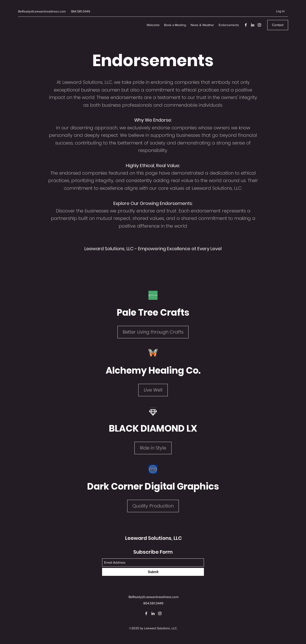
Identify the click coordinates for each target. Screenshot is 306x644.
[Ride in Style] (153, 448)
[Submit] (153, 572)
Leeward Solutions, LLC (154, 538)
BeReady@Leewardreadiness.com (42, 11)
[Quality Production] (153, 506)
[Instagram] (259, 25)
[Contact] (278, 25)
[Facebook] (246, 25)
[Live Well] (153, 390)
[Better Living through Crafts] (153, 332)
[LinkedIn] (253, 25)
